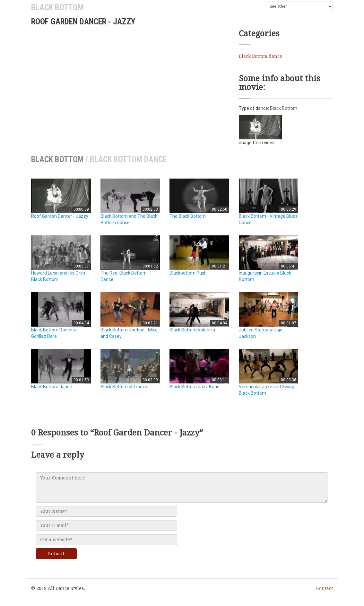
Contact (325, 588)
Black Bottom (57, 8)
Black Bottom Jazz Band (195, 387)
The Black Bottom (188, 216)
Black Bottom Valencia (192, 330)
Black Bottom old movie (124, 387)
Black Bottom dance (260, 56)
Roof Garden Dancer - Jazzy (60, 216)
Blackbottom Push (188, 273)
